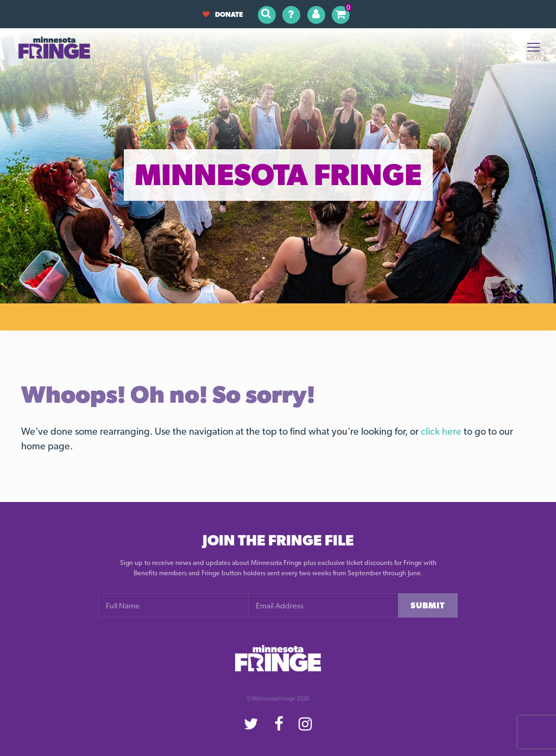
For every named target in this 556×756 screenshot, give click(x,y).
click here (441, 431)
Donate (223, 14)
